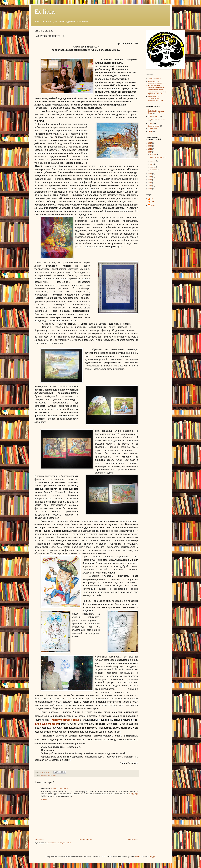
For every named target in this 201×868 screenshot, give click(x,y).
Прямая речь (153, 129)
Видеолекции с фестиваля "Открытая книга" (156, 112)
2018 (150, 149)
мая (152, 164)
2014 (150, 180)
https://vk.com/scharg (47, 724)
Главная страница (86, 839)
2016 (150, 174)
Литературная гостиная (49, 775)
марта (153, 167)
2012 (150, 186)
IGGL (152, 202)
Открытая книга (154, 126)
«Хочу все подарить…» (158, 157)
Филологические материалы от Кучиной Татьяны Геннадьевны (156, 88)
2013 (150, 183)
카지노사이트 (134, 794)
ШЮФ (150, 131)
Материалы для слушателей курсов (155, 82)
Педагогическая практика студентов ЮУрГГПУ (157, 93)
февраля (154, 170)
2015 (150, 177)
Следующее (39, 839)
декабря (153, 155)
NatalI (152, 205)
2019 (150, 146)
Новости (151, 123)
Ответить (44, 799)
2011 (150, 189)
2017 (150, 152)
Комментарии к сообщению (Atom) (59, 843)
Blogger (152, 857)
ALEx (152, 199)
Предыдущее (133, 839)
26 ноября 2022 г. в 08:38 (59, 789)
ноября (153, 161)
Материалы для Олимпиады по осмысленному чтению (156, 98)
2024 (150, 143)
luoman (138, 857)
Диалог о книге (153, 116)
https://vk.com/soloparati (65, 720)
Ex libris (45, 11)
